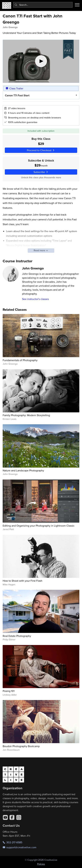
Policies (41, 864)
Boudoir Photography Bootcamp (21, 746)
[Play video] (41, 61)
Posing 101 (9, 691)
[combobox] (43, 5)
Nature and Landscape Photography (23, 470)
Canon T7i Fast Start (17, 95)
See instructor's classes (35, 299)
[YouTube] (5, 817)
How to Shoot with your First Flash (22, 581)
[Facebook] (12, 817)
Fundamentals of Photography (20, 360)
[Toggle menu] (77, 5)
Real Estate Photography (17, 636)
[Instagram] (19, 817)
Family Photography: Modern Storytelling (26, 415)
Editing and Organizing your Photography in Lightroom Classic (39, 526)
